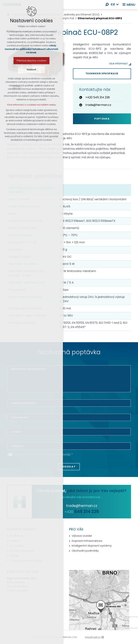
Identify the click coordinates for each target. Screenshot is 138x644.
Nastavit (26, 70)
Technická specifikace (102, 73)
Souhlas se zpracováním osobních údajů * (43, 454)
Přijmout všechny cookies (26, 61)
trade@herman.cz (82, 506)
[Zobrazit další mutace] (118, 4)
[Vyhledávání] (107, 4)
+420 (82, 512)
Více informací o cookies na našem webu (26, 105)
